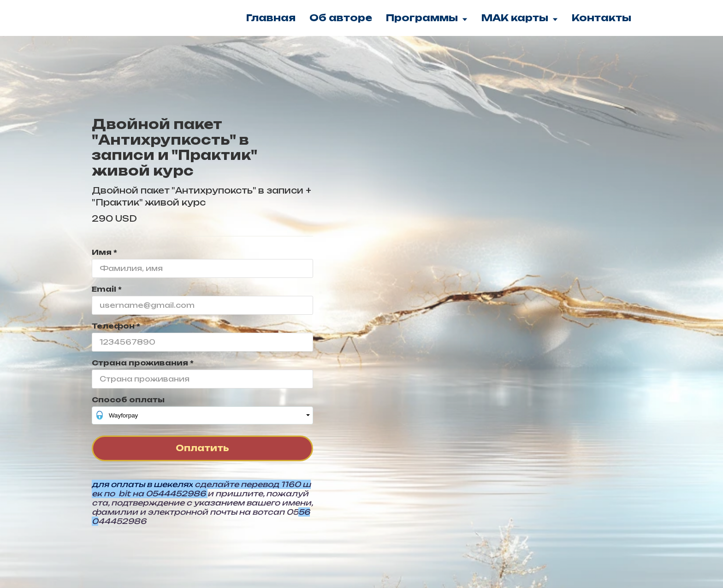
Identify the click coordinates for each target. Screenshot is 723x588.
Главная (271, 18)
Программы (427, 18)
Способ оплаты (128, 400)
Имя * (104, 252)
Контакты (602, 18)
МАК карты (520, 18)
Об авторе (341, 18)
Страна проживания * (143, 363)
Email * (107, 289)
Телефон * (116, 326)
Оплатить (202, 448)
